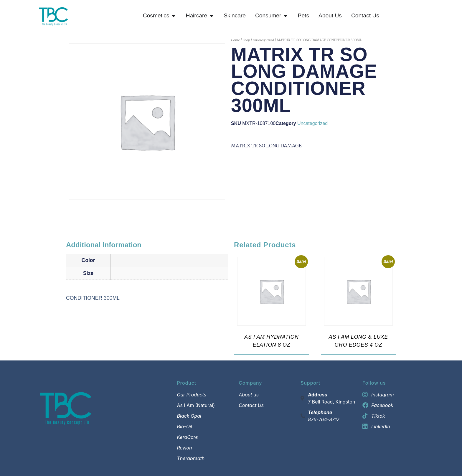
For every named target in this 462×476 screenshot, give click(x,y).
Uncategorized (263, 40)
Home (235, 40)
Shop (246, 40)
